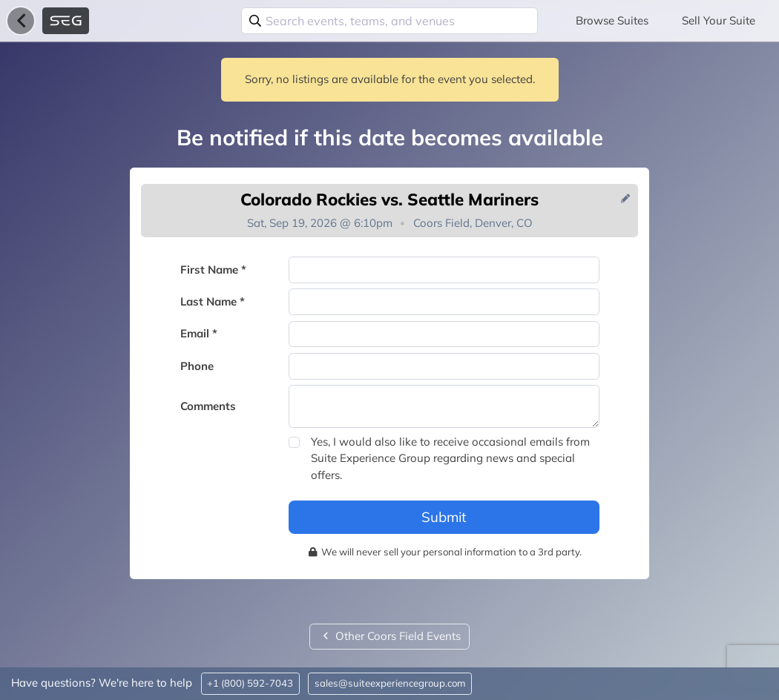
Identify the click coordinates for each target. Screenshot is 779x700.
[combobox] (389, 21)
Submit (444, 517)
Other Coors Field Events (389, 636)
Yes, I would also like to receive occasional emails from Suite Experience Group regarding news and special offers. (450, 458)
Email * (199, 333)
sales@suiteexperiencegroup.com (390, 683)
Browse (612, 20)
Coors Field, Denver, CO (473, 223)
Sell (719, 20)
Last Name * (213, 301)
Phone (197, 366)
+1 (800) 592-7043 (250, 683)
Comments (208, 406)
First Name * (213, 270)
